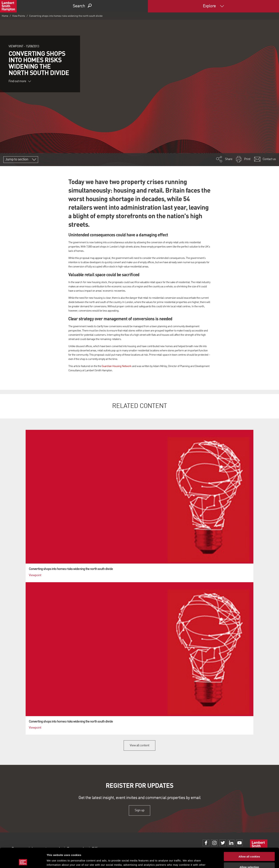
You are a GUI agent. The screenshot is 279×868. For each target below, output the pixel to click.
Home (5, 16)
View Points (19, 16)
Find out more (20, 81)
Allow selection (249, 847)
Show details (187, 861)
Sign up (139, 810)
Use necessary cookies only (249, 858)
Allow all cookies (249, 837)
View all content (140, 745)
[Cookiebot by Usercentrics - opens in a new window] (23, 861)
